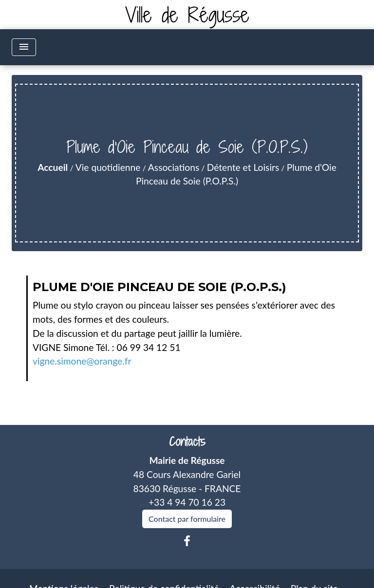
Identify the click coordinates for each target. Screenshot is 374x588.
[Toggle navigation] (24, 47)
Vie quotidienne (108, 167)
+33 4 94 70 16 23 (187, 502)
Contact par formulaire (187, 519)
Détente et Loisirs (243, 167)
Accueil (53, 167)
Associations (174, 167)
